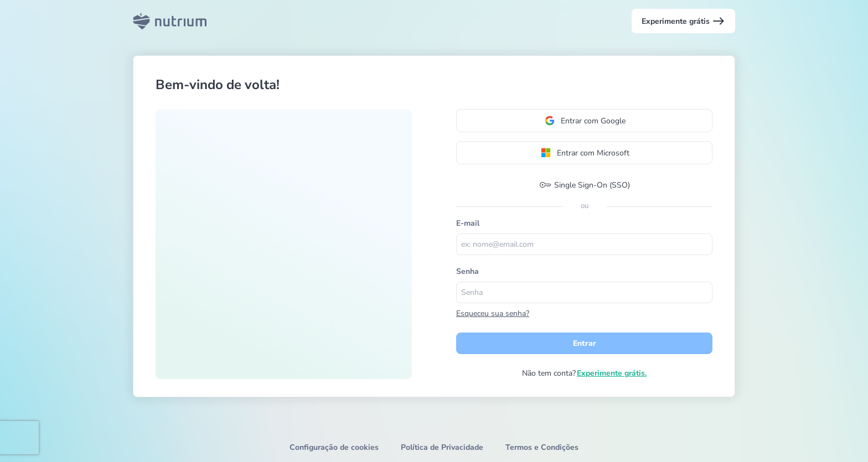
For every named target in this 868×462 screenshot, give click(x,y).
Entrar (585, 343)
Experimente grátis (683, 21)
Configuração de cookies (334, 447)
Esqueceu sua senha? (493, 313)
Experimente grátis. (612, 373)
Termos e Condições (542, 447)
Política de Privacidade (442, 447)
